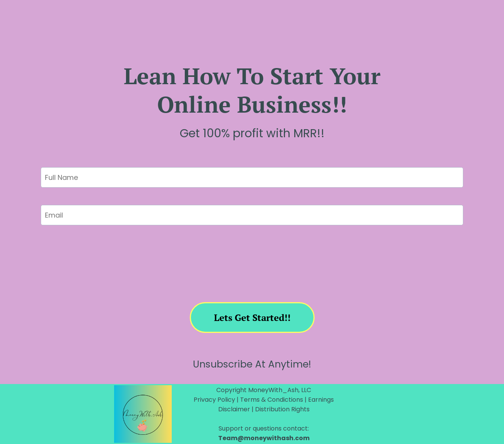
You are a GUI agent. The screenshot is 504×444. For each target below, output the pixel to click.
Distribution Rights (282, 409)
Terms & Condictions (272, 400)
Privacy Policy (215, 400)
